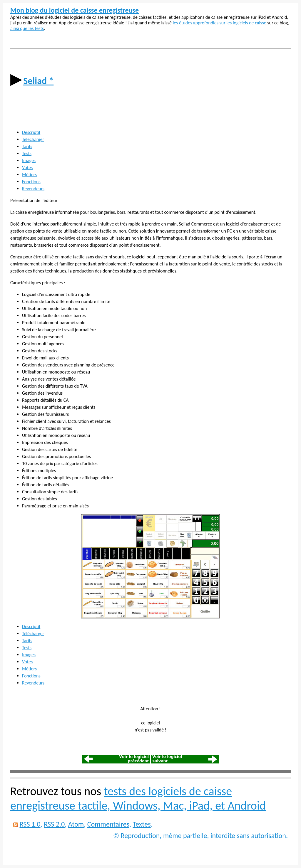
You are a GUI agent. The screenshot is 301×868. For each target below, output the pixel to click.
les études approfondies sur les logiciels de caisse (220, 23)
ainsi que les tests (27, 28)
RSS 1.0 (30, 824)
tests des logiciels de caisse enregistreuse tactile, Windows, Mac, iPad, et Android (138, 798)
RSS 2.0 (54, 824)
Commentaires (108, 824)
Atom (76, 824)
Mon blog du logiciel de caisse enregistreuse (75, 10)
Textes (142, 824)
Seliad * (38, 81)
